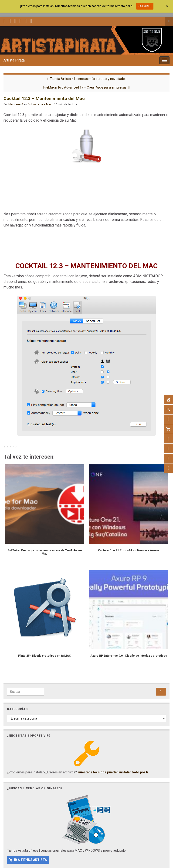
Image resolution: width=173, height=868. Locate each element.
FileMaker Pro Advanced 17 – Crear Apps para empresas (85, 87)
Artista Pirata (14, 60)
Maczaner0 (16, 104)
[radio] (4, 445)
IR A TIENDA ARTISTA (30, 860)
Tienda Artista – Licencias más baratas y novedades (88, 79)
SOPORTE (145, 6)
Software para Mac (40, 104)
